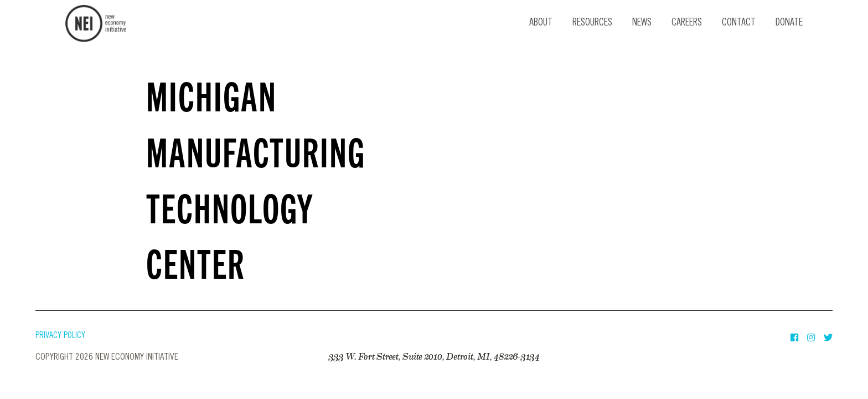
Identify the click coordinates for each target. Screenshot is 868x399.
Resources (592, 23)
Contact (739, 23)
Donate (789, 23)
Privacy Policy (60, 336)
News (642, 23)
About (541, 23)
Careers (687, 23)
